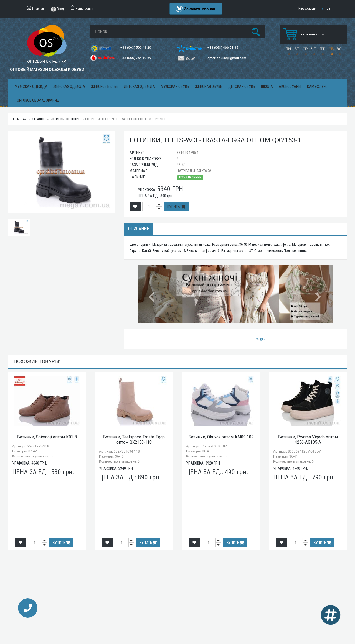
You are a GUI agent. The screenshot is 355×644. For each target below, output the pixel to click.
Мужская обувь (175, 86)
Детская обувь (242, 86)
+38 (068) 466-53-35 (223, 48)
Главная (20, 119)
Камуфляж (317, 86)
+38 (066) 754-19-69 (136, 58)
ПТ (322, 49)
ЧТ (313, 49)
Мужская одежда (31, 86)
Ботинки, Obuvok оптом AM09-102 (221, 437)
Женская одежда (69, 86)
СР (305, 49)
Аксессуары (290, 86)
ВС (339, 49)
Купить (176, 207)
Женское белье (104, 86)
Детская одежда (139, 86)
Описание (139, 229)
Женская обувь (209, 86)
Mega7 (261, 339)
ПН (288, 49)
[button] (152, 294)
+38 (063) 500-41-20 (136, 48)
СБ (331, 49)
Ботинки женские (65, 119)
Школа (267, 86)
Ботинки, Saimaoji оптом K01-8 (47, 437)
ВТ (297, 49)
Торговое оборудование (37, 100)
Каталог (38, 119)
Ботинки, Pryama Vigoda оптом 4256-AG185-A (308, 439)
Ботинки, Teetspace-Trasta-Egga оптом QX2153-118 (134, 439)
